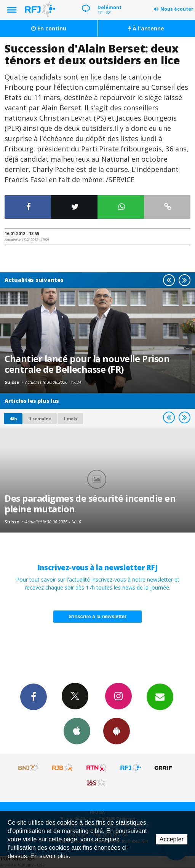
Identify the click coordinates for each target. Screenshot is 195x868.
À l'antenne (146, 28)
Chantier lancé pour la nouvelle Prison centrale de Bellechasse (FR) (87, 364)
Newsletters (160, 696)
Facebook (34, 696)
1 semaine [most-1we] (40, 419)
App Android (117, 731)
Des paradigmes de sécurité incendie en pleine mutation (90, 504)
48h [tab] (13, 419)
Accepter (172, 839)
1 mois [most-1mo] (70, 419)
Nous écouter (177, 9)
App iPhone (77, 731)
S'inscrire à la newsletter (97, 616)
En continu (49, 28)
